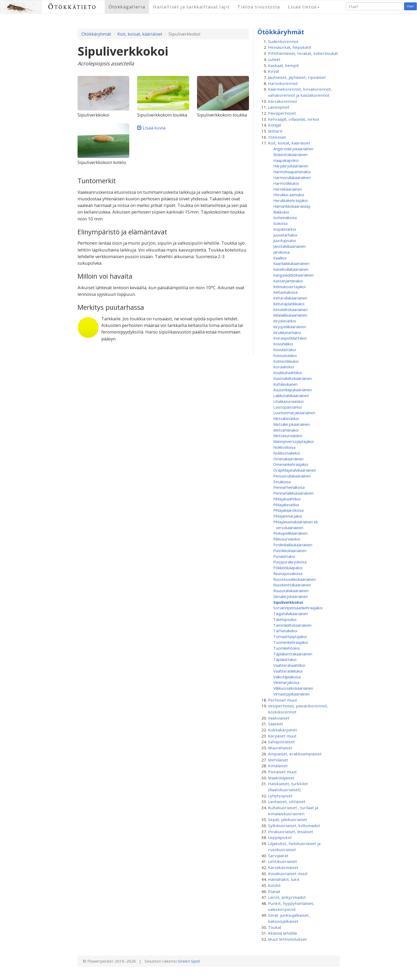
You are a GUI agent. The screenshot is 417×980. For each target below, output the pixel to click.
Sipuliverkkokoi (288, 602)
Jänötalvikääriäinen (289, 246)
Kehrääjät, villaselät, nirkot (294, 119)
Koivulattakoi (285, 350)
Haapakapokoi (286, 160)
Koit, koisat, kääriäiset (140, 34)
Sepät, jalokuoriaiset (287, 819)
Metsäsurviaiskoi (288, 436)
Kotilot (274, 885)
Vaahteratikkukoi (288, 671)
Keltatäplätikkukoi (289, 304)
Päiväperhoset (282, 113)
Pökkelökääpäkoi (288, 568)
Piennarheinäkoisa (289, 487)
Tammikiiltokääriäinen (292, 625)
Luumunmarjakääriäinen (294, 413)
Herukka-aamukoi (289, 195)
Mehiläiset (278, 760)
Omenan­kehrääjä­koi (291, 464)
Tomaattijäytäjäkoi (290, 636)
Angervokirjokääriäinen (293, 149)
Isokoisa (280, 223)
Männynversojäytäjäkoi (293, 441)
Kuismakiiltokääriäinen (293, 378)
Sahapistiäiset (281, 742)
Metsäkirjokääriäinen (291, 424)
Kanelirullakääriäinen (291, 269)
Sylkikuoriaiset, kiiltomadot (294, 825)
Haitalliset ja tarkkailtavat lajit (191, 7)
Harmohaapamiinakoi (292, 172)
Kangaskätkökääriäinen (293, 275)
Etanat (274, 891)
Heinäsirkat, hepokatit (290, 47)
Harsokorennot (283, 83)
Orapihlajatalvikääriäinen (295, 470)
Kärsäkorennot (282, 101)
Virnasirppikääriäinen (291, 694)
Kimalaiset (278, 766)
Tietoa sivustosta (259, 7)
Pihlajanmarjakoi (288, 516)
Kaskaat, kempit (283, 65)
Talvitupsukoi (285, 619)
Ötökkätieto (72, 7)
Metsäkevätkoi (286, 418)
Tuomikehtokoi (286, 648)
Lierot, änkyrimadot (287, 897)
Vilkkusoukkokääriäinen (293, 688)
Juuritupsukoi (285, 240)
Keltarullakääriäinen (290, 298)
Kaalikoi (280, 258)
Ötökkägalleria (127, 7)
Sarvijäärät (278, 856)
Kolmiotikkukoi (286, 361)
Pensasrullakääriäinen (292, 476)
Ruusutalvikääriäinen (291, 591)
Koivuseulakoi (285, 355)
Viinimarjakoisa (286, 682)
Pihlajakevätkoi (286, 505)
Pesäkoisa (282, 482)
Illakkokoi (281, 212)
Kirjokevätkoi (285, 321)
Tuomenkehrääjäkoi (291, 642)
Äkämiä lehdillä (282, 933)
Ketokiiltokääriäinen (290, 310)
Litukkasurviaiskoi (288, 401)
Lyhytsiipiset (280, 796)
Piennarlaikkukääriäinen (293, 493)
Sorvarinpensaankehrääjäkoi (298, 608)
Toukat (275, 927)
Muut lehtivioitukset (287, 939)
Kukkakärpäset (282, 730)
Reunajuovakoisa (288, 573)
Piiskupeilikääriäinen (290, 533)
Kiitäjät (275, 125)
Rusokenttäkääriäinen (292, 585)
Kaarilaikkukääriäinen (291, 263)
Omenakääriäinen (288, 459)
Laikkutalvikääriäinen (291, 395)
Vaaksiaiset (279, 718)
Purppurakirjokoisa (290, 562)
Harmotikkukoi (286, 183)
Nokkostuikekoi (287, 453)
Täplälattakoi (285, 659)
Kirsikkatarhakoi (287, 332)
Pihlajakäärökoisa (288, 510)
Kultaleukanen (285, 384)
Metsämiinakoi (286, 430)
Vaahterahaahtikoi (289, 665)
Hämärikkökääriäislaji (292, 206)
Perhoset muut (282, 700)
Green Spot (189, 961)
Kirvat (274, 71)
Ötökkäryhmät (96, 34)
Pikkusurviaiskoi (287, 539)
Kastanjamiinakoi (288, 281)
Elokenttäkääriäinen (290, 155)
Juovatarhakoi (285, 235)
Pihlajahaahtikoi (287, 499)
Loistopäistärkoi (287, 407)
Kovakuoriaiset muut (288, 873)
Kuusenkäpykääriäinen (293, 390)
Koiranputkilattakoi (290, 338)
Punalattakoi (284, 556)
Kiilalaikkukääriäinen (290, 315)
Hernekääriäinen (287, 189)
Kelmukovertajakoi (289, 287)
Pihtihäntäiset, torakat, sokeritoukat (303, 53)
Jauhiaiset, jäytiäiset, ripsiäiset (297, 77)
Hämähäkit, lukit (284, 879)
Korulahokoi (284, 367)
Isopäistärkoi (285, 229)
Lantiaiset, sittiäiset (287, 802)
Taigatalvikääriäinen (291, 614)
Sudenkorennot (283, 41)
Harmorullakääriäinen (292, 177)
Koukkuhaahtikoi (287, 373)
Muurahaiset (280, 748)
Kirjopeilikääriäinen (290, 327)
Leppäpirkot (280, 837)
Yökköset (277, 137)
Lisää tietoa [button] (304, 7)
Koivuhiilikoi (283, 344)
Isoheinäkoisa (285, 218)
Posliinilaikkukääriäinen (293, 545)
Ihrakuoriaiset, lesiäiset (291, 832)
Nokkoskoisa (284, 447)
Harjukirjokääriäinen (291, 166)
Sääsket (275, 724)
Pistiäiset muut (282, 772)
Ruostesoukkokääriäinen (294, 579)
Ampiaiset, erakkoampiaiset (295, 754)
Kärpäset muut (282, 736)
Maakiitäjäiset (281, 778)
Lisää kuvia (154, 128)
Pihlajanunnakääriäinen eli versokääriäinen (295, 525)
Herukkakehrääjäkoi (291, 200)
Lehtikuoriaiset (282, 861)
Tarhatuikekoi (285, 631)
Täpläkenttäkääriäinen (293, 654)
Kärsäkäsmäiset (283, 867)
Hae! (410, 6)
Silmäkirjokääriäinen (291, 596)
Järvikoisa (281, 252)
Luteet (274, 59)
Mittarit (275, 131)
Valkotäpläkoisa (287, 677)
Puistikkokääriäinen (290, 551)
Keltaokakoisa (285, 292)
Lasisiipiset (279, 107)
